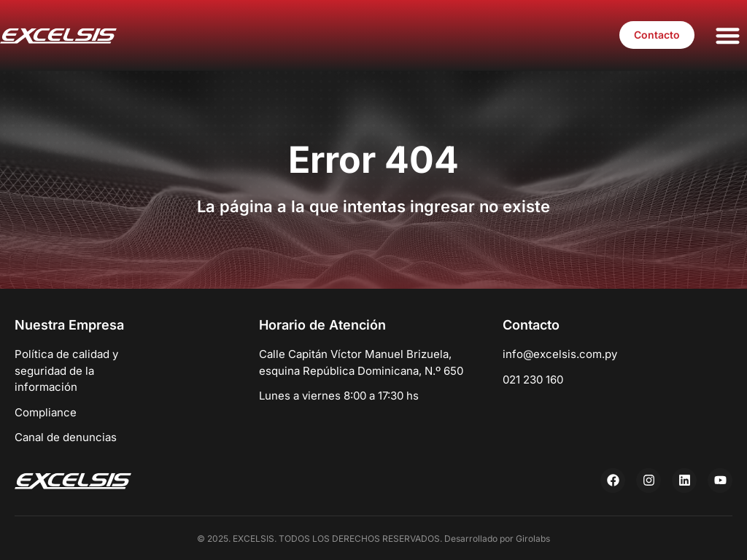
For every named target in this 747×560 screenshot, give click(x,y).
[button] (728, 35)
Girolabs (533, 538)
